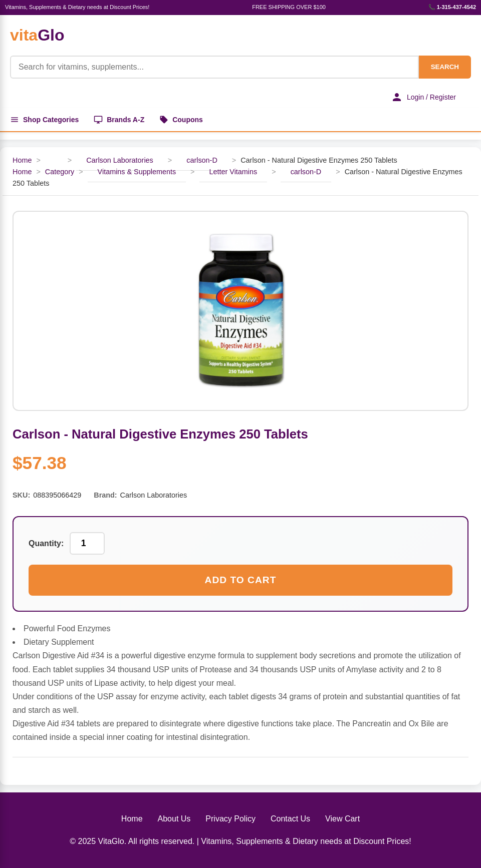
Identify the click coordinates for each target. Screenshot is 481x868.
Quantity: (46, 543)
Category (60, 172)
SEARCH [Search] (445, 67)
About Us (174, 819)
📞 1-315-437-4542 (452, 7)
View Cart (342, 819)
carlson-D (202, 160)
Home (22, 160)
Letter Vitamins (233, 172)
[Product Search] (214, 67)
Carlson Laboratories (120, 160)
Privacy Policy (230, 819)
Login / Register (423, 97)
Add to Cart (241, 580)
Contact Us (290, 819)
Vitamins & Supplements (137, 172)
